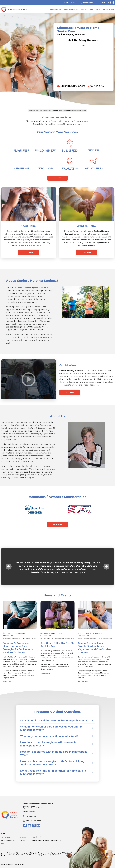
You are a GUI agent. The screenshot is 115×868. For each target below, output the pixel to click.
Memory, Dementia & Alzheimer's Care (70, 151)
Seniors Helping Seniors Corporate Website (46, 840)
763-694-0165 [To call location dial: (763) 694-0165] (97, 86)
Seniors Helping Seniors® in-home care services (20, 638)
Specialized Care (21, 168)
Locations (84, 9)
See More (57, 178)
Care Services (55, 9)
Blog (92, 9)
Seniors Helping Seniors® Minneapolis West (42, 806)
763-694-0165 (86, 3)
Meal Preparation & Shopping (70, 169)
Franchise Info (108, 9)
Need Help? (28, 226)
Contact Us (58, 524)
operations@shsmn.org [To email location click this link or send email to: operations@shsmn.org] (73, 86)
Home (32, 111)
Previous (9, 567)
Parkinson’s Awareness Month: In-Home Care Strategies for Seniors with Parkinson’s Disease (19, 673)
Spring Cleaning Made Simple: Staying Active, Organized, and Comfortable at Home (94, 673)
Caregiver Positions (72, 9)
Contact (98, 9)
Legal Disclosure (7, 864)
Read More (8, 682)
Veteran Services (45, 168)
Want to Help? (87, 226)
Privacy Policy (20, 864)
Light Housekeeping (94, 168)
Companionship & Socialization (21, 151)
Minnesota (47, 111)
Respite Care (94, 150)
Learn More (29, 252)
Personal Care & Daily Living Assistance (45, 151)
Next (106, 567)
